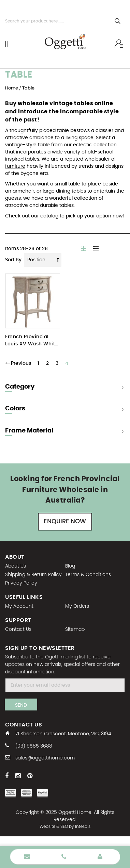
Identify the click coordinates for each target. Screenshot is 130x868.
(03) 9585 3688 (34, 746)
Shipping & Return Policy (33, 575)
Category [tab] (20, 387)
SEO (64, 826)
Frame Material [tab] (29, 431)
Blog (70, 566)
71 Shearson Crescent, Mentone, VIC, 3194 (63, 734)
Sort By (13, 260)
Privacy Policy (21, 583)
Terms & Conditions (88, 575)
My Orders (77, 606)
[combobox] (65, 21)
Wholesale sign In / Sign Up (120, 44)
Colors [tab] (15, 409)
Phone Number (64, 857)
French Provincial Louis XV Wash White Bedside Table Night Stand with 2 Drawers (32, 341)
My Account (19, 606)
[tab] (65, 410)
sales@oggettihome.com (45, 758)
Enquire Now (65, 522)
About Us (16, 566)
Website (47, 826)
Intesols (83, 826)
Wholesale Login (100, 857)
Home (12, 88)
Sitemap (75, 629)
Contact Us (18, 629)
